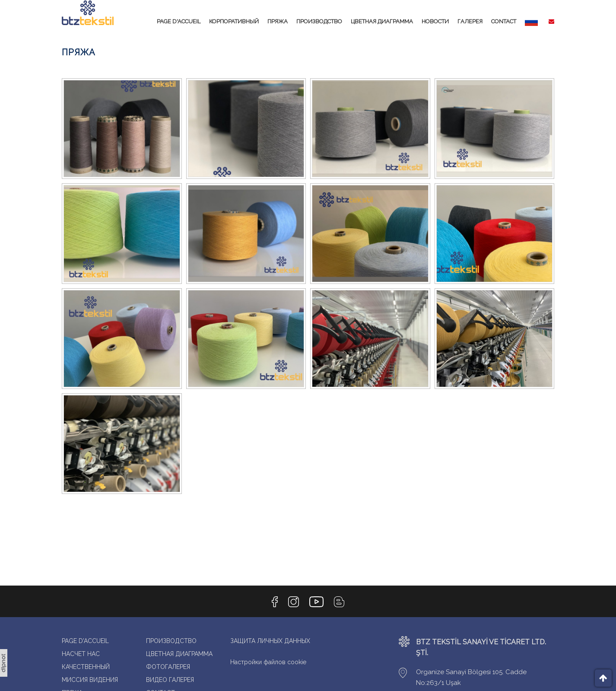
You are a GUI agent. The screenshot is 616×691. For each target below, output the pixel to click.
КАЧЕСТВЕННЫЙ (86, 668)
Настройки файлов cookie (268, 663)
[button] (531, 22)
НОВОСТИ (435, 21)
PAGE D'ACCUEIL (179, 21)
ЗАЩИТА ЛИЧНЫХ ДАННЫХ (270, 642)
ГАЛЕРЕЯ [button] (470, 21)
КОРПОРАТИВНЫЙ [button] (234, 21)
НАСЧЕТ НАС (81, 655)
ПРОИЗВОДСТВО (319, 21)
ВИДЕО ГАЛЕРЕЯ (170, 681)
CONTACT (504, 21)
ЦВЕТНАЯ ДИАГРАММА (382, 21)
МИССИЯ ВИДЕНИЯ (90, 681)
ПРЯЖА (278, 21)
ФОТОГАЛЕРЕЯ (168, 668)
